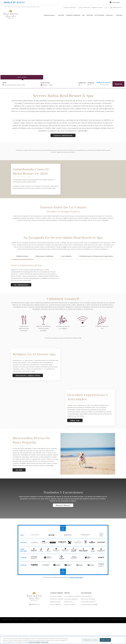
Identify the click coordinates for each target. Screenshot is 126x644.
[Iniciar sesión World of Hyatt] (116, 3)
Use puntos (105, 85)
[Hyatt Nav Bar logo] (15, 3)
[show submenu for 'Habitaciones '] (55, 15)
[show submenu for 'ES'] (108, 7)
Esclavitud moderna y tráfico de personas (65, 620)
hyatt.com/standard (76, 577)
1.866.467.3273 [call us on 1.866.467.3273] (117, 7)
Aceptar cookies (105, 640)
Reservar (118, 84)
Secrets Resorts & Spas (15, 7)
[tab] (22, 257)
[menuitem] (57, 596)
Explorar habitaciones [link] (63, 135)
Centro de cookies (33, 620)
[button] (87, 84)
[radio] (22, 77)
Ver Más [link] (19, 470)
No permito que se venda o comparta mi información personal (93, 620)
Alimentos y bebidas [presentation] (44, 256)
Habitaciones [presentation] (22, 256)
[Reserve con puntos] (101, 85)
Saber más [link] (75, 420)
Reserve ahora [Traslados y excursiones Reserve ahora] (63, 505)
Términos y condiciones (21, 620)
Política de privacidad (7, 620)
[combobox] (21, 84)
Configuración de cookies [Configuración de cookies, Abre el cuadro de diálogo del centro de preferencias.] (90, 640)
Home (6, 7)
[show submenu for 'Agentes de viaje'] (103, 7)
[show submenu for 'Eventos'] (114, 15)
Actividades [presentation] (66, 256)
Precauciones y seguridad (46, 620)
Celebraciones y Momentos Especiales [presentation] (96, 256)
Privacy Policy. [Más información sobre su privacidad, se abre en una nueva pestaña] (45, 642)
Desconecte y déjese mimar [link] (28, 375)
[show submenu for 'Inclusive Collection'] (77, 7)
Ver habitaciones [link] (21, 285)
